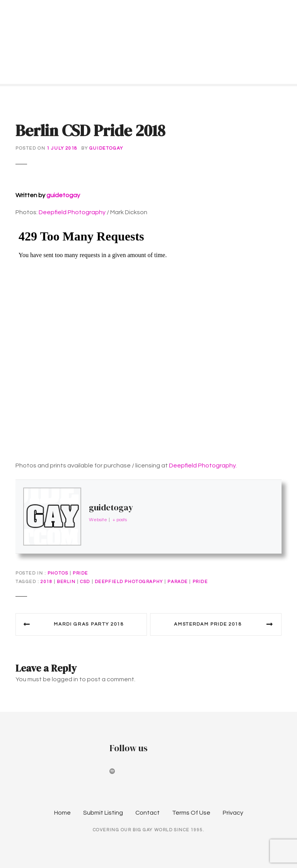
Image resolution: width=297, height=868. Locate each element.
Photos (58, 573)
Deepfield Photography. (203, 466)
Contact (148, 813)
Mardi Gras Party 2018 (89, 624)
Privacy (233, 813)
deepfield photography (129, 582)
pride (200, 582)
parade (178, 582)
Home (62, 813)
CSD (85, 582)
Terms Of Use (191, 813)
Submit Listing (103, 813)
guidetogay (106, 148)
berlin (66, 582)
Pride (80, 573)
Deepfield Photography (72, 212)
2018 (46, 582)
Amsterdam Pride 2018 (208, 624)
